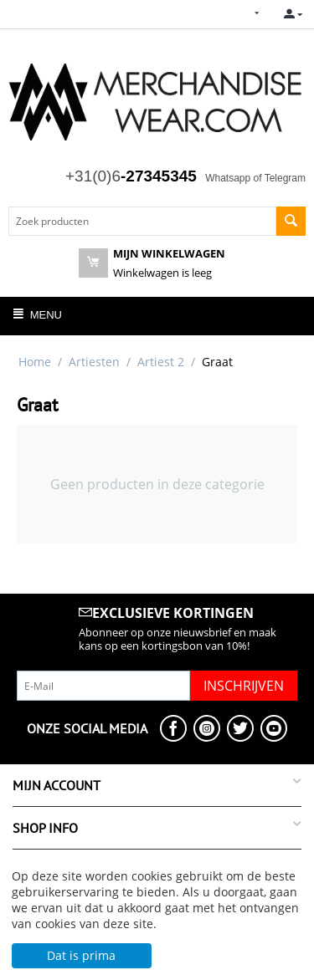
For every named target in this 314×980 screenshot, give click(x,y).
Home (35, 362)
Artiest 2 (161, 362)
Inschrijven (244, 686)
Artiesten (94, 362)
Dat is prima (81, 955)
